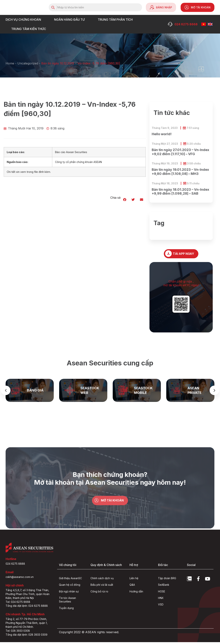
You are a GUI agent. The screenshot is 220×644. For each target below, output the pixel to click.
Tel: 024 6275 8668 (18, 604)
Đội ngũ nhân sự (69, 593)
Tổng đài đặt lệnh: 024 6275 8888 (27, 608)
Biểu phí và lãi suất (102, 587)
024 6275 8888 (15, 566)
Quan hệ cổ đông (70, 587)
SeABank (164, 587)
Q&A (132, 587)
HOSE (162, 593)
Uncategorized (28, 63)
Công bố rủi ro (99, 593)
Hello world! (162, 134)
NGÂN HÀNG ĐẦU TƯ (70, 20)
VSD (161, 606)
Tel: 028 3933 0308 (18, 633)
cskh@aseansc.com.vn (20, 579)
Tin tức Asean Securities (67, 601)
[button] (125, 200)
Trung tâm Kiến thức (30, 29)
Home (10, 63)
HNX (161, 600)
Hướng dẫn (136, 593)
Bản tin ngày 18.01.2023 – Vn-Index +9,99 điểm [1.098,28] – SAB (180, 192)
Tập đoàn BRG (167, 580)
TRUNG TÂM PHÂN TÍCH (116, 20)
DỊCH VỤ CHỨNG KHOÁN (24, 20)
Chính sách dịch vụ (102, 580)
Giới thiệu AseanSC (70, 580)
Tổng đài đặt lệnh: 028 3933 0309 (26, 636)
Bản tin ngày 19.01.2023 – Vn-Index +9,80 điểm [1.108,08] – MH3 (180, 172)
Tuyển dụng (66, 610)
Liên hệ (134, 580)
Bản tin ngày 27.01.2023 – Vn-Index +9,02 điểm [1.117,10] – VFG (180, 152)
